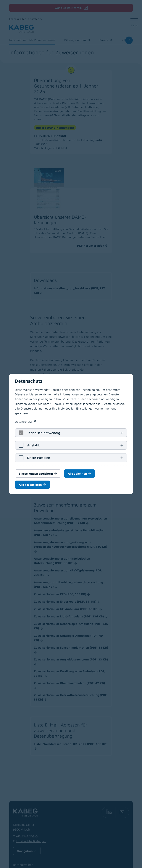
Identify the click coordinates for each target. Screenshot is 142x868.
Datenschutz (23, 422)
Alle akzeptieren (30, 485)
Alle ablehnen (77, 474)
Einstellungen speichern (36, 474)
